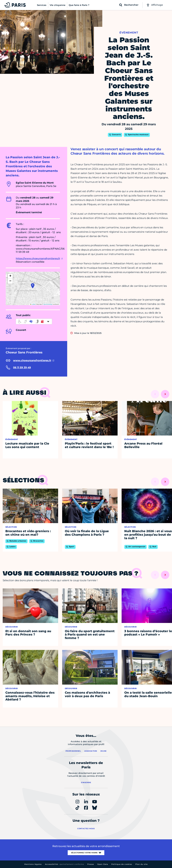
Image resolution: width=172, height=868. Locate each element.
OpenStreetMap (48, 304)
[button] (33, 286)
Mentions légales (33, 864)
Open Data (103, 864)
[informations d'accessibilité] (34, 321)
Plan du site (142, 864)
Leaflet (33, 304)
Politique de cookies (122, 864)
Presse (91, 864)
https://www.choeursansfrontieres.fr (38, 258)
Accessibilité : (64, 864)
